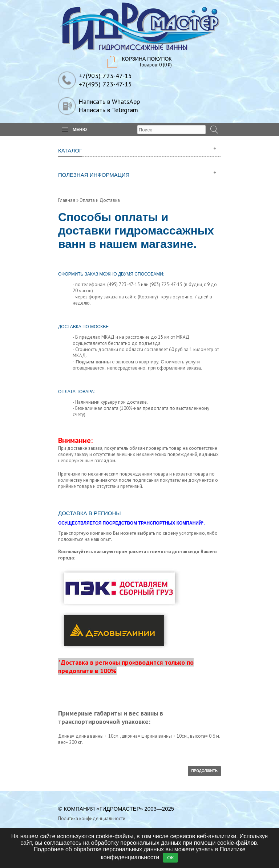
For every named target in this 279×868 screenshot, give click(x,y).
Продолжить (204, 771)
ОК (170, 858)
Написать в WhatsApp (109, 101)
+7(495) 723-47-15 (105, 84)
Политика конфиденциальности (92, 818)
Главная (67, 200)
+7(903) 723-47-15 (105, 76)
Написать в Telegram (108, 110)
